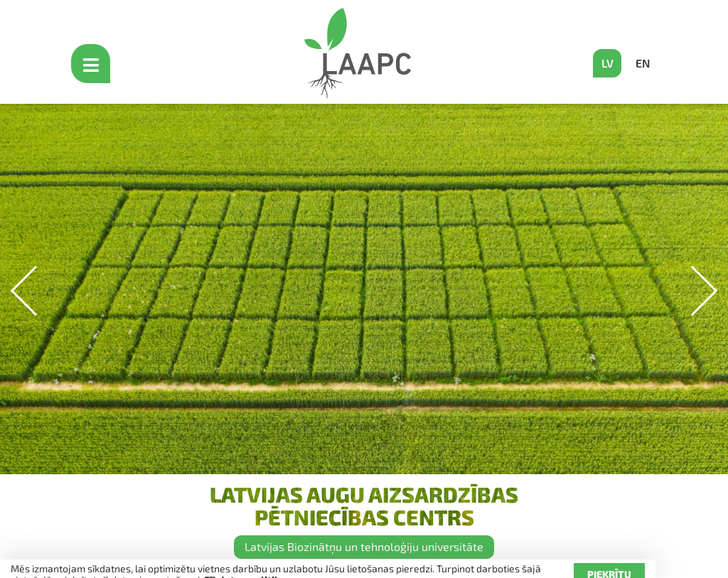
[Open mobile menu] (92, 64)
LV (607, 63)
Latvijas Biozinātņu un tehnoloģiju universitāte (364, 546)
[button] (693, 291)
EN (643, 63)
